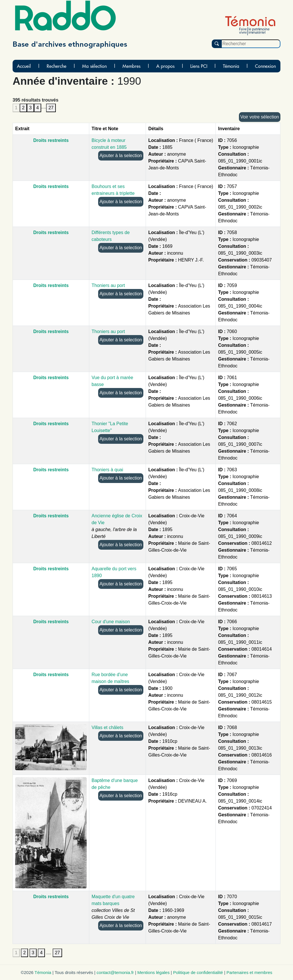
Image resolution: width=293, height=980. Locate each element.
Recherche (57, 66)
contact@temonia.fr (115, 972)
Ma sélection (94, 66)
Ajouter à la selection (121, 156)
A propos (165, 66)
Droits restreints (51, 140)
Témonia (231, 66)
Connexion (265, 66)
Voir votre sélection (260, 117)
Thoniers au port (108, 285)
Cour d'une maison (111, 622)
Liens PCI (199, 66)
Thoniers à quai (107, 470)
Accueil (24, 66)
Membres (131, 66)
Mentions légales (154, 972)
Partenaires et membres (249, 972)
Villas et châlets (107, 727)
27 (51, 108)
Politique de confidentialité (198, 972)
